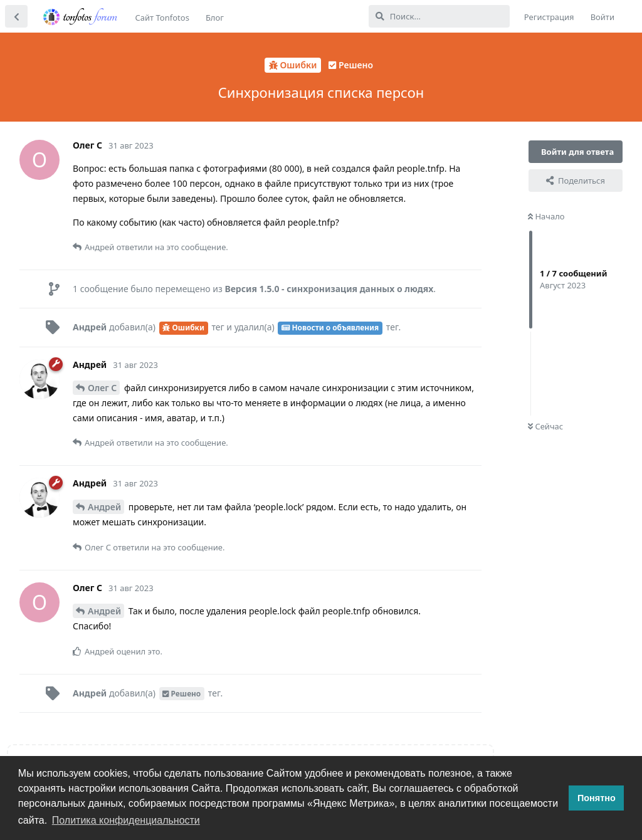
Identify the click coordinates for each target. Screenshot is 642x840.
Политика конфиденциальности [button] (126, 820)
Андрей (104, 507)
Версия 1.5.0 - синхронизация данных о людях (329, 289)
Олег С (102, 388)
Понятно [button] (597, 798)
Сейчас (545, 426)
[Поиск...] (439, 16)
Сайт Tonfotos (162, 18)
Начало (546, 216)
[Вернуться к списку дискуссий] (16, 16)
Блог (215, 18)
